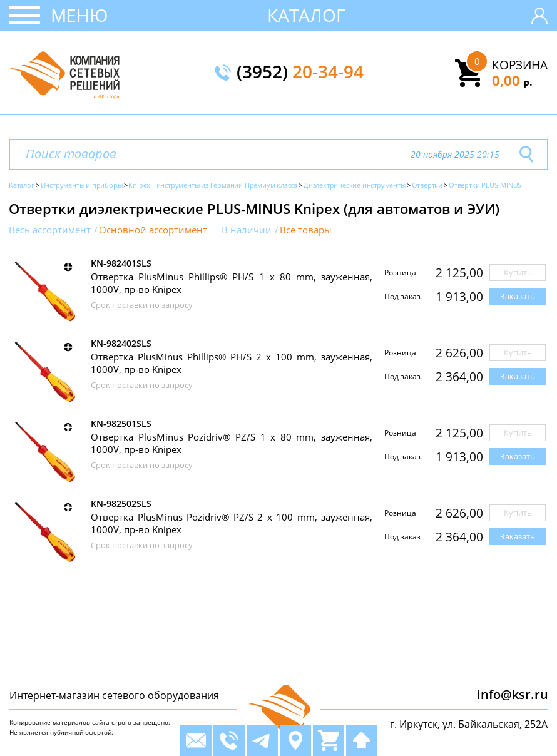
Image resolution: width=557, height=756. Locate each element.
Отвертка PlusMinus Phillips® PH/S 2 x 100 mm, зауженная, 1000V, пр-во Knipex (232, 363)
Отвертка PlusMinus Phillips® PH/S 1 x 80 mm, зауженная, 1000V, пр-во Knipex (232, 283)
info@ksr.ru (513, 694)
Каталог (306, 15)
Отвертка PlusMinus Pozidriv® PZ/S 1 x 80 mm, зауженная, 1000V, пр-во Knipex (232, 443)
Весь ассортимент (50, 230)
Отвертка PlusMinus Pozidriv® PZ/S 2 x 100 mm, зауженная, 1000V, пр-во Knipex (232, 523)
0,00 (512, 80)
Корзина (520, 65)
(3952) (300, 73)
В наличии (247, 230)
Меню (79, 15)
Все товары (306, 230)
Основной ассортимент (153, 230)
